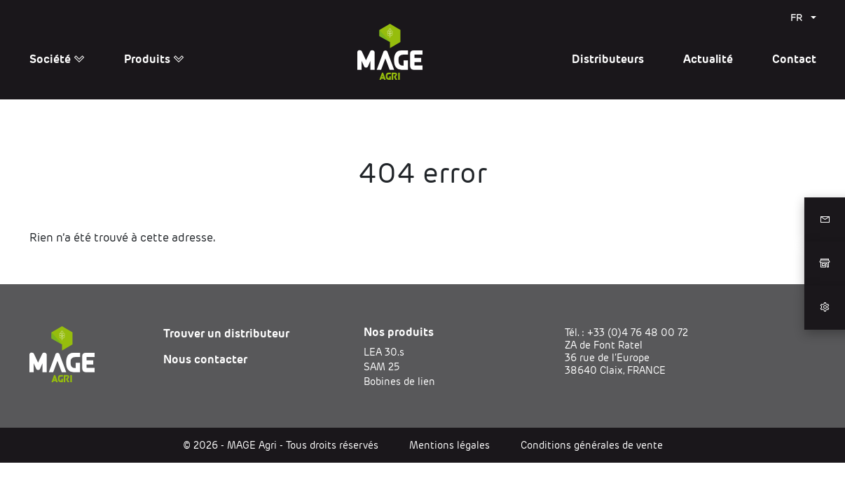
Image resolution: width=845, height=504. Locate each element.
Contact (794, 59)
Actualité (708, 59)
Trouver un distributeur (226, 334)
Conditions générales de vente (592, 445)
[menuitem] (803, 17)
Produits (154, 59)
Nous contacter (205, 359)
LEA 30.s (384, 352)
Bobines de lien (399, 381)
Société (57, 59)
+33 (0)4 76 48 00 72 (638, 332)
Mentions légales (449, 445)
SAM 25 (382, 367)
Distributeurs (608, 59)
